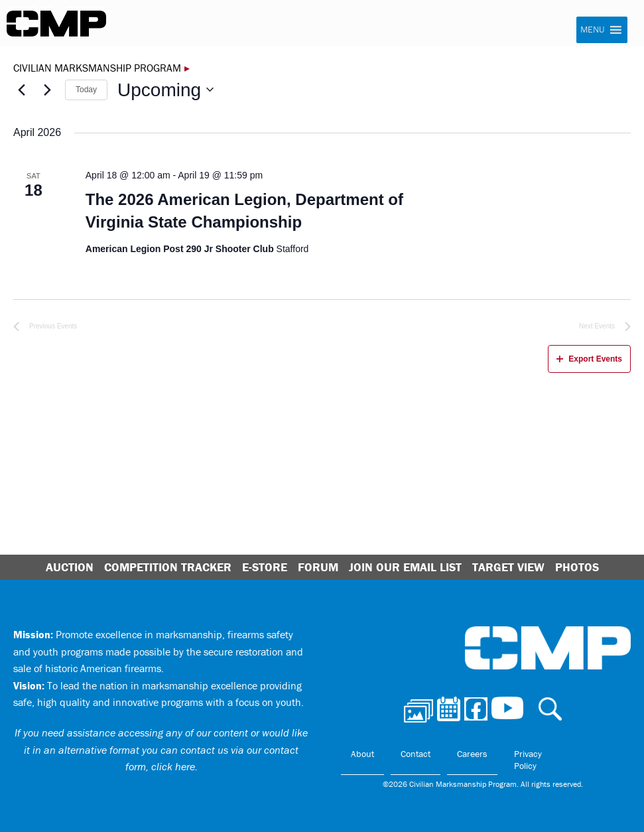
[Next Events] (47, 90)
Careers (472, 754)
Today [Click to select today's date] (86, 90)
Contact (416, 754)
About (362, 754)
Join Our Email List (405, 567)
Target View (508, 567)
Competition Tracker (168, 567)
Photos (577, 567)
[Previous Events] (21, 90)
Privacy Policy (528, 760)
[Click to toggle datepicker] (165, 90)
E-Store (265, 567)
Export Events (589, 359)
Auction (70, 567)
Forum (318, 567)
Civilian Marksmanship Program (56, 24)
